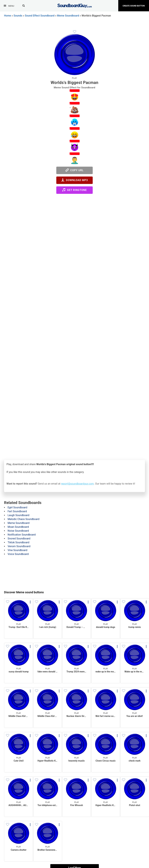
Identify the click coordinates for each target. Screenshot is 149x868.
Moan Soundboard (18, 527)
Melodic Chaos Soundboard (23, 519)
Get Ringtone (74, 190)
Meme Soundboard (68, 16)
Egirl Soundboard (17, 507)
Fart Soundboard (17, 511)
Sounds (18, 16)
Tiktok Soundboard (18, 542)
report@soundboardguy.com (77, 484)
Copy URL (75, 170)
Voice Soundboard (18, 554)
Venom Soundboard (19, 546)
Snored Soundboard (19, 539)
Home (8, 16)
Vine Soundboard (17, 550)
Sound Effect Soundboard (40, 16)
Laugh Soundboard (18, 515)
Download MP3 (74, 180)
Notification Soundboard (22, 535)
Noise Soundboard (18, 531)
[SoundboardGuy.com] (74, 5)
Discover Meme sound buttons (24, 592)
